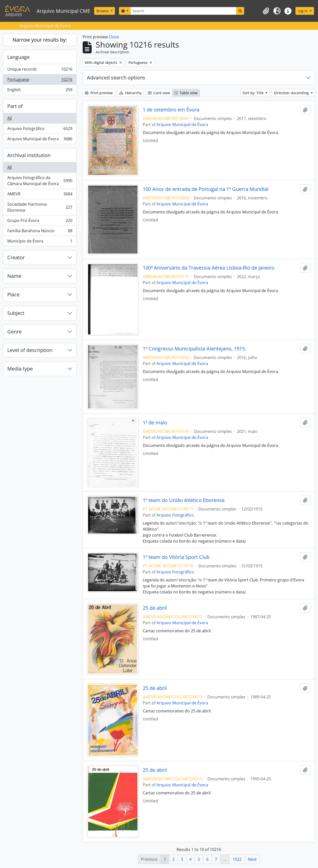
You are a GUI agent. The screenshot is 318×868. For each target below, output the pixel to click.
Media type (20, 369)
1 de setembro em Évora (171, 110)
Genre (14, 332)
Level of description (30, 350)
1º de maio (155, 423)
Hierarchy (130, 93)
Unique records (40, 70)
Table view (186, 93)
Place (13, 294)
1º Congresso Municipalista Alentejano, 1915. (194, 349)
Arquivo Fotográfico (40, 130)
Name (14, 276)
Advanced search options (116, 78)
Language (18, 57)
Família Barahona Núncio (40, 232)
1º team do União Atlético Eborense (184, 500)
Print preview (99, 93)
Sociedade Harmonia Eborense (40, 207)
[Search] (183, 11)
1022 (237, 859)
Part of (15, 106)
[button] (266, 11)
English (40, 91)
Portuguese (40, 81)
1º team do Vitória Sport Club (176, 557)
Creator (16, 257)
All (10, 118)
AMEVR (40, 195)
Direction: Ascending (292, 93)
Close (114, 37)
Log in (303, 11)
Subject (16, 313)
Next (252, 859)
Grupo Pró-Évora (40, 222)
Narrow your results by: (40, 40)
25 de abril (155, 608)
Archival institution (29, 155)
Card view (159, 93)
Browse (103, 11)
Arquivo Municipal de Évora (40, 140)
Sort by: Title (254, 93)
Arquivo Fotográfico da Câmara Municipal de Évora (40, 181)
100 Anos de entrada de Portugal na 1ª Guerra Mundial (206, 189)
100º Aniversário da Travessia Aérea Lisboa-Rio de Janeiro (209, 268)
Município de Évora (40, 242)
